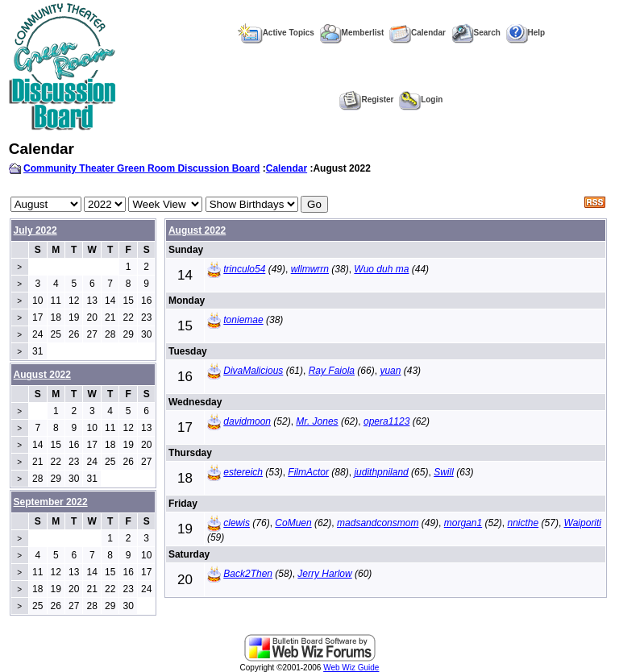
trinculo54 (244, 269)
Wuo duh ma (381, 269)
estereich (243, 472)
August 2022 (197, 230)
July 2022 (35, 230)
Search (476, 33)
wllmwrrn (310, 269)
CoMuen (293, 523)
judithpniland (381, 472)
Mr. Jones (317, 421)
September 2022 (51, 502)
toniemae (243, 320)
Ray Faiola (332, 371)
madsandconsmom (378, 523)
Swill (444, 472)
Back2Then (248, 574)
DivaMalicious (253, 371)
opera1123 (386, 421)
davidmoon (247, 421)
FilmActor (308, 472)
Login (421, 100)
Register (366, 100)
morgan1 (463, 523)
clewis (237, 523)
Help (526, 33)
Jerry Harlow (324, 574)
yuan (390, 371)
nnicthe (523, 523)
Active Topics (276, 33)
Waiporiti (583, 523)
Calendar (418, 33)
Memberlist (352, 33)
